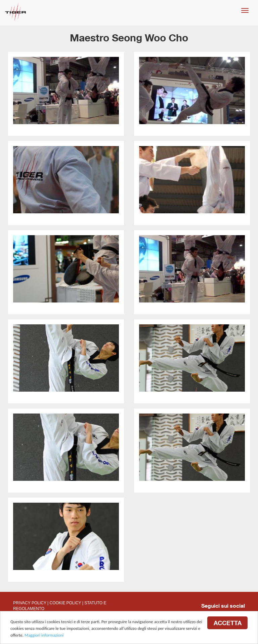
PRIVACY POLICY (30, 603)
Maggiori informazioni (44, 635)
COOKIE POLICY (66, 603)
